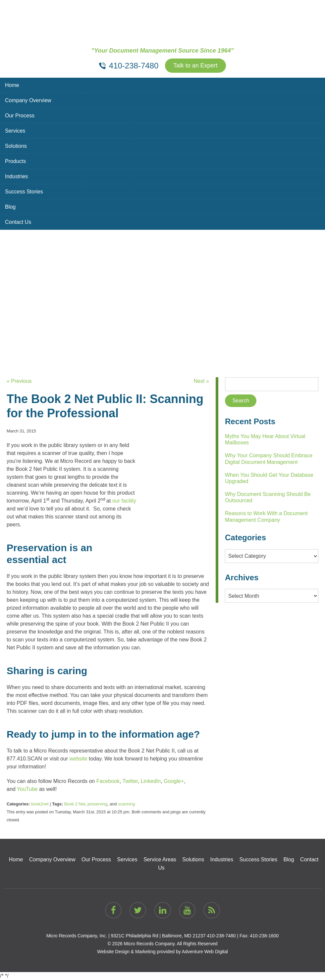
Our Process (20, 116)
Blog (10, 207)
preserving (97, 804)
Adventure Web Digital (205, 952)
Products (15, 161)
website (78, 759)
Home (12, 85)
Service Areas (160, 859)
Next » (201, 381)
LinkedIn (151, 781)
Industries (16, 176)
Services (15, 131)
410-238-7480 (221, 936)
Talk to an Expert (195, 66)
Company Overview (28, 100)
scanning (126, 804)
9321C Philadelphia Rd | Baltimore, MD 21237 (158, 936)
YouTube (27, 789)
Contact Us (18, 222)
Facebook (108, 781)
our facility (124, 501)
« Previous (19, 381)
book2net (40, 804)
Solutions (16, 146)
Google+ (174, 781)
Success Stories (24, 192)
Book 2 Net (75, 804)
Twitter (130, 781)
